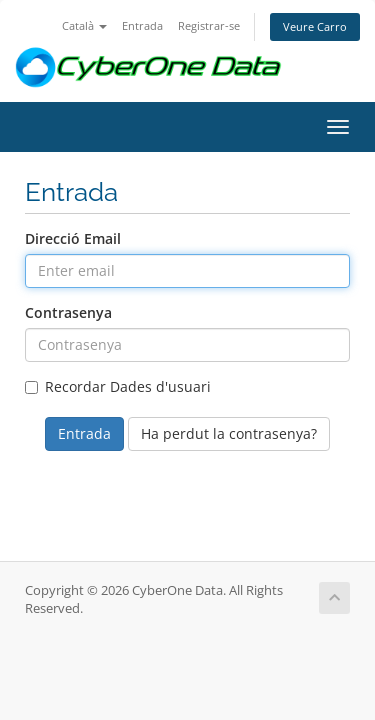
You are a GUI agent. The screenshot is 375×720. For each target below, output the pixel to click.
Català (84, 25)
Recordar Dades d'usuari (118, 386)
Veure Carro (315, 26)
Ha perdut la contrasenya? (229, 433)
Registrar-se (209, 25)
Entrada (142, 25)
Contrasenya (68, 312)
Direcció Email (73, 238)
